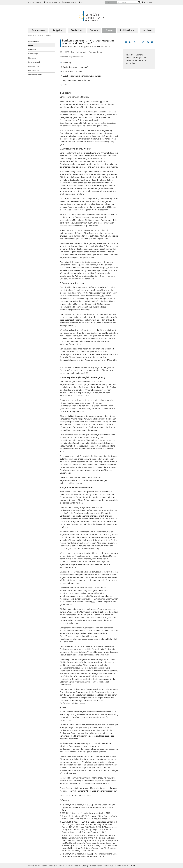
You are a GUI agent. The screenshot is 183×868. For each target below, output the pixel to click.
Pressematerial (34, 62)
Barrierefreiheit (96, 866)
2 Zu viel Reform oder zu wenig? (74, 67)
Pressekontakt (34, 70)
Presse (41, 35)
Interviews (32, 49)
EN (81, 2)
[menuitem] (38, 30)
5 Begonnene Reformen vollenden (75, 80)
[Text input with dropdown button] (129, 2)
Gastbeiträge (33, 54)
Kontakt (31, 2)
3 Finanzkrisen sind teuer (71, 71)
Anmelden (147, 2)
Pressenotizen (33, 41)
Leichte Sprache (69, 2)
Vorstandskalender (35, 75)
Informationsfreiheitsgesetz (70, 866)
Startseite (32, 35)
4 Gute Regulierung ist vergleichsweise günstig (81, 76)
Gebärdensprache (52, 2)
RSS (133, 866)
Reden (48, 35)
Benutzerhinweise (122, 866)
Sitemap (85, 866)
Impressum (53, 866)
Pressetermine (34, 66)
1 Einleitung (66, 63)
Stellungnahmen (34, 58)
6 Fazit (63, 85)
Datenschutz (109, 866)
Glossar (39, 2)
